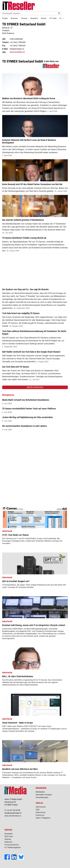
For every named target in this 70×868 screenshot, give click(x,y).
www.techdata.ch (17, 52)
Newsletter (9, 834)
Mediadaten (40, 792)
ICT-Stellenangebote (13, 847)
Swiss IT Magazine (43, 818)
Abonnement (41, 807)
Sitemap (8, 839)
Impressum (40, 815)
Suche (64, 13)
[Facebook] (8, 859)
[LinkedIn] (15, 859)
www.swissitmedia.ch (13, 816)
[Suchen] (59, 14)
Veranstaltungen (42, 797)
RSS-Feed (9, 836)
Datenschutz (41, 812)
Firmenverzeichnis (12, 845)
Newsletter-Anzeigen (44, 795)
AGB (38, 810)
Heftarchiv (8, 842)
